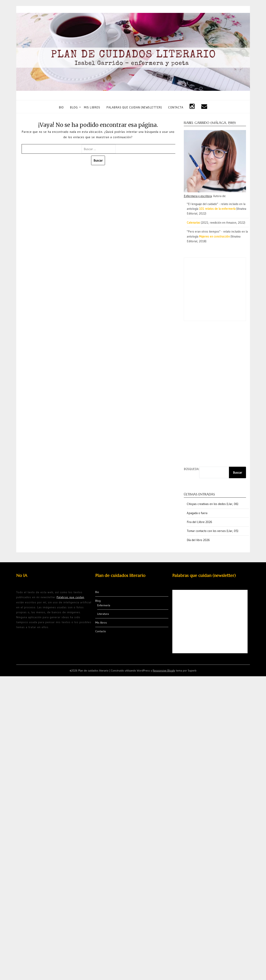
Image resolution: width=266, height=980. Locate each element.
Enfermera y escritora (198, 196)
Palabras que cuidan (70, 597)
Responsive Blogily (164, 671)
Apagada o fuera (197, 513)
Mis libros (92, 107)
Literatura (103, 614)
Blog (74, 107)
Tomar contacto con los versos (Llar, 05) (213, 531)
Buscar (237, 472)
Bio (61, 107)
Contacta (176, 107)
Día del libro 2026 (198, 540)
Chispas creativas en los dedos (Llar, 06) (213, 504)
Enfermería (104, 605)
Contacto (101, 631)
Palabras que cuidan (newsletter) (134, 107)
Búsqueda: (192, 469)
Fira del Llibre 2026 (199, 522)
